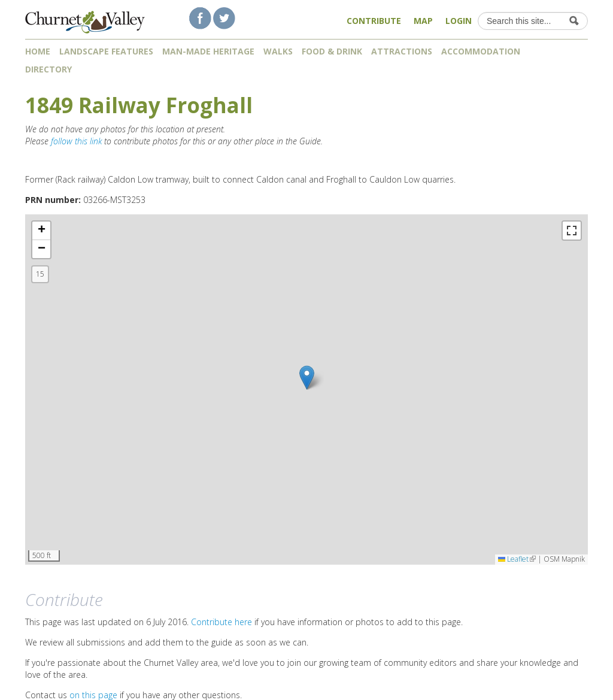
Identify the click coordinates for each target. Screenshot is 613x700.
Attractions (402, 51)
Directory (53, 69)
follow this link (76, 141)
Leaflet (517, 559)
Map (423, 21)
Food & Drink (332, 51)
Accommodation (481, 51)
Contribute (374, 21)
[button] (307, 378)
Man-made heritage (208, 51)
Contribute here (221, 622)
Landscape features (106, 51)
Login (459, 21)
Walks (278, 51)
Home (38, 51)
